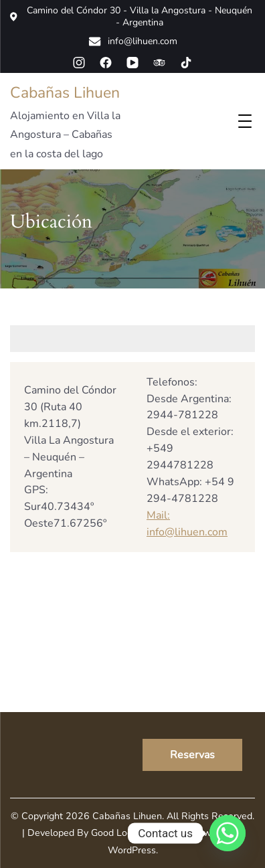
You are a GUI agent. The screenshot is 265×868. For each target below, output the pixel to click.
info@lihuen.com (133, 41)
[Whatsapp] (228, 833)
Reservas (192, 755)
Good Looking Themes (139, 833)
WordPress (132, 850)
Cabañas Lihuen (65, 93)
